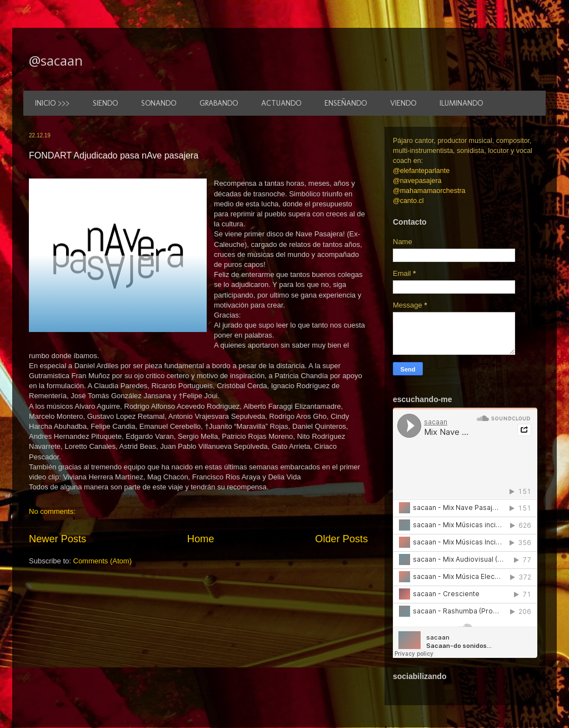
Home (201, 539)
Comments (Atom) (103, 561)
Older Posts (341, 539)
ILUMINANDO (461, 103)
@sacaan (56, 60)
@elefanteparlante (421, 171)
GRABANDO (219, 103)
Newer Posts (58, 539)
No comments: (52, 511)
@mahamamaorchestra (429, 191)
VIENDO (403, 103)
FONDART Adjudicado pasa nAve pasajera (114, 155)
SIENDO (105, 103)
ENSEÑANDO (346, 103)
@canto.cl (408, 201)
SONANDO (159, 103)
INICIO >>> (52, 103)
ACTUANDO (281, 103)
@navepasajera (417, 181)
